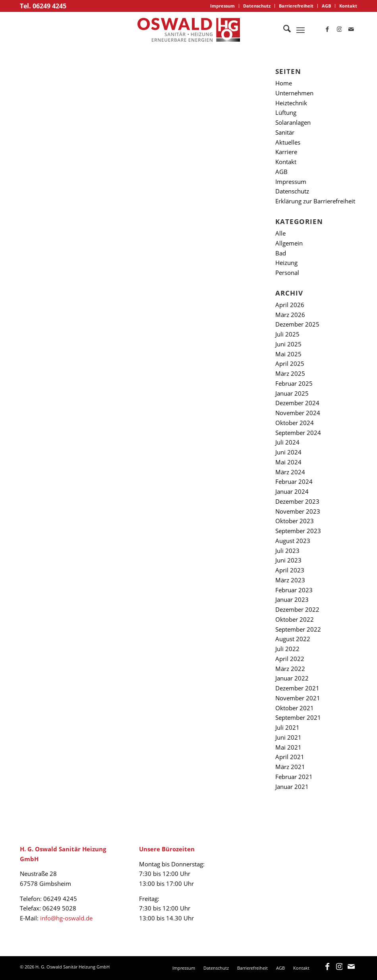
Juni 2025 (288, 344)
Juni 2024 (288, 452)
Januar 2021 (292, 787)
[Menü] (301, 30)
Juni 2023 (288, 560)
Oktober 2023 (295, 521)
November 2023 (298, 511)
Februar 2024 (294, 481)
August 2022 (293, 639)
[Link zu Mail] (351, 30)
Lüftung (286, 112)
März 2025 (290, 373)
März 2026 (290, 315)
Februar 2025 (294, 383)
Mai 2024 (288, 462)
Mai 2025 (288, 354)
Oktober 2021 (295, 708)
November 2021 (298, 698)
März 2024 (290, 472)
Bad (281, 253)
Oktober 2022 (295, 619)
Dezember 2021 (297, 688)
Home (284, 83)
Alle (280, 233)
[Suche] (283, 30)
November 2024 (298, 413)
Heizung (286, 263)
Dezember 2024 (297, 403)
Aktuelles (288, 142)
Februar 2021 (294, 777)
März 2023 (290, 580)
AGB (326, 6)
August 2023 (293, 541)
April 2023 (290, 570)
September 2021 (298, 717)
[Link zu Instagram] (339, 30)
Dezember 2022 (297, 609)
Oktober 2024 (295, 423)
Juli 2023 (287, 551)
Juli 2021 (287, 727)
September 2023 (298, 531)
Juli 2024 (287, 442)
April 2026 (290, 305)
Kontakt (348, 6)
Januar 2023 (292, 599)
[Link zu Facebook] (327, 30)
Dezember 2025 (297, 324)
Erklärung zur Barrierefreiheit (315, 201)
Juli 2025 (287, 334)
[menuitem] (223, 6)
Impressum (222, 6)
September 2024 (298, 433)
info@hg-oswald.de (66, 918)
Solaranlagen (293, 122)
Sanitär (285, 132)
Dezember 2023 (297, 501)
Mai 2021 (288, 747)
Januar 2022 (292, 678)
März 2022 (290, 669)
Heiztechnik (291, 103)
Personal (287, 273)
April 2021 (290, 757)
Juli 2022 (287, 649)
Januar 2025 (292, 393)
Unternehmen (294, 93)
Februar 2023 (294, 590)
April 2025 (290, 363)
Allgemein (289, 243)
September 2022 (298, 629)
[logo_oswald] (189, 30)
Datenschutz (257, 6)
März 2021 (290, 767)
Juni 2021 (288, 737)
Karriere (286, 152)
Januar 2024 (292, 491)
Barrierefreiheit (296, 6)
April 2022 (290, 659)
